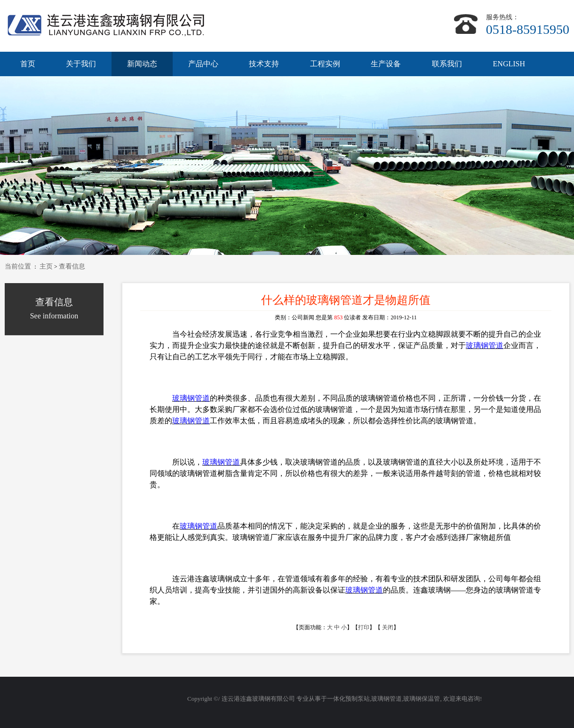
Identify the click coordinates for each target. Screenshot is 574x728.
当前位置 (18, 266)
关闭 (388, 627)
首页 (28, 64)
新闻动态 (142, 64)
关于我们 (81, 64)
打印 (364, 627)
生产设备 (386, 64)
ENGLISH (509, 64)
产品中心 (203, 64)
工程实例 (325, 64)
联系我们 (447, 64)
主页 (46, 266)
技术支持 (264, 64)
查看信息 (72, 266)
